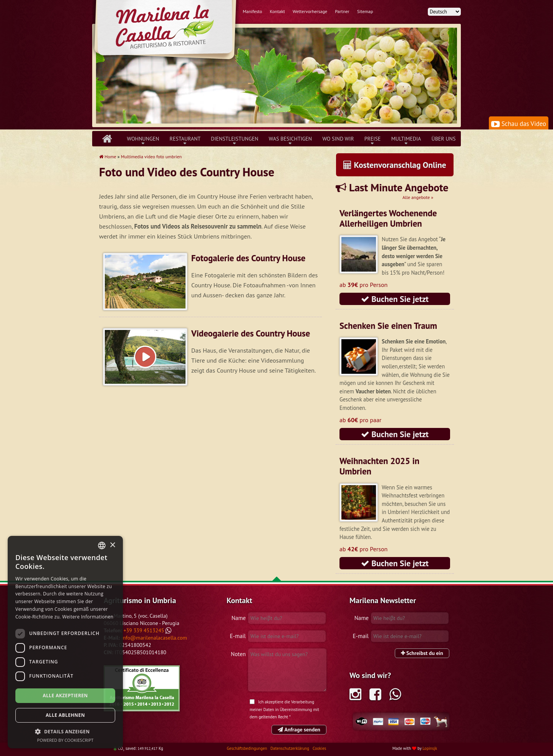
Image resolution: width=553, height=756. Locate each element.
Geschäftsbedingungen (247, 748)
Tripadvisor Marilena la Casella (142, 688)
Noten (238, 654)
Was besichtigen (291, 139)
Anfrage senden (299, 729)
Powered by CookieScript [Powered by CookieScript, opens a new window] (65, 740)
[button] (65, 731)
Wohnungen (143, 139)
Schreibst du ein (422, 653)
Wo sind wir (338, 139)
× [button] (112, 545)
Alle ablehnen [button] (65, 715)
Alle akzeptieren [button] (65, 695)
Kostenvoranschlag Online (395, 165)
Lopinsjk (430, 748)
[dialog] (65, 642)
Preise (373, 139)
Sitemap (365, 11)
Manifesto (252, 11)
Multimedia (406, 139)
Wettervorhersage (310, 11)
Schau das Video (519, 124)
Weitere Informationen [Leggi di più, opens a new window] (88, 617)
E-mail (238, 636)
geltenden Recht (273, 717)
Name (239, 618)
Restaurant (185, 139)
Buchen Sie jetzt (395, 299)
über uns (444, 139)
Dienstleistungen (234, 139)
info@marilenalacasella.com (154, 638)
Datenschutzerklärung (290, 748)
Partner (342, 11)
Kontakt (277, 11)
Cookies (319, 748)
